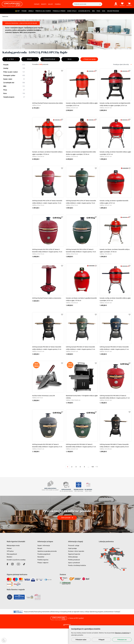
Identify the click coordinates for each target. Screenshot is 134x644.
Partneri (9, 564)
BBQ (93, 11)
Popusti (37, 4)
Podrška (58, 4)
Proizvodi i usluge (74, 561)
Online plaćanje (73, 572)
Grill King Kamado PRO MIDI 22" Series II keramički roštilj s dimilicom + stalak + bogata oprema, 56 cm (115, 461)
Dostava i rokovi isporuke (76, 567)
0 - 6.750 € (11, 59)
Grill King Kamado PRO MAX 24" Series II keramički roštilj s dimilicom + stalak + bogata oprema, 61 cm (47, 359)
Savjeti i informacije (44, 561)
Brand (29, 59)
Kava (104, 11)
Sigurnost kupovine (74, 569)
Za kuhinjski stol (84, 11)
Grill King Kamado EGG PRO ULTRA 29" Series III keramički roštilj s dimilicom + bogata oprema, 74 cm (48, 259)
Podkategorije (49, 59)
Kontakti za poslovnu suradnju (17, 575)
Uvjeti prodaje (73, 564)
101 (93, 483)
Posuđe (24, 11)
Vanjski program (113, 11)
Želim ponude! (66, 533)
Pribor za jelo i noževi (43, 11)
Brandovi (10, 572)
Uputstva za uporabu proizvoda (48, 567)
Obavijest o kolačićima (122, 633)
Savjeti (51, 4)
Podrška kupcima (43, 575)
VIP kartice (10, 567)
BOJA (70, 59)
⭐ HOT (17, 11)
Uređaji (31, 11)
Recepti (44, 4)
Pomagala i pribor (59, 11)
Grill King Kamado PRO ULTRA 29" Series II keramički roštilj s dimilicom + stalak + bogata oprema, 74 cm (47, 208)
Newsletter (41, 572)
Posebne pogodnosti (44, 569)
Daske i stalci (72, 11)
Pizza (98, 11)
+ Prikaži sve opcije (89, 59)
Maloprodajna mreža (14, 561)
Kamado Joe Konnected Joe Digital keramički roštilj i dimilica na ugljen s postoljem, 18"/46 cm (81, 157)
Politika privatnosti (74, 575)
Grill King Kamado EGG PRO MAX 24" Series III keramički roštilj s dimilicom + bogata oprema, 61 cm (115, 410)
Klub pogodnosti (12, 569)
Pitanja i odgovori (43, 578)
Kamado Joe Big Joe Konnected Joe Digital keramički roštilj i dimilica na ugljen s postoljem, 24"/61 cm (115, 105)
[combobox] (122, 65)
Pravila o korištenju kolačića (77, 581)
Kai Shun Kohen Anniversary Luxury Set (45, 407)
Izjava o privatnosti (74, 578)
